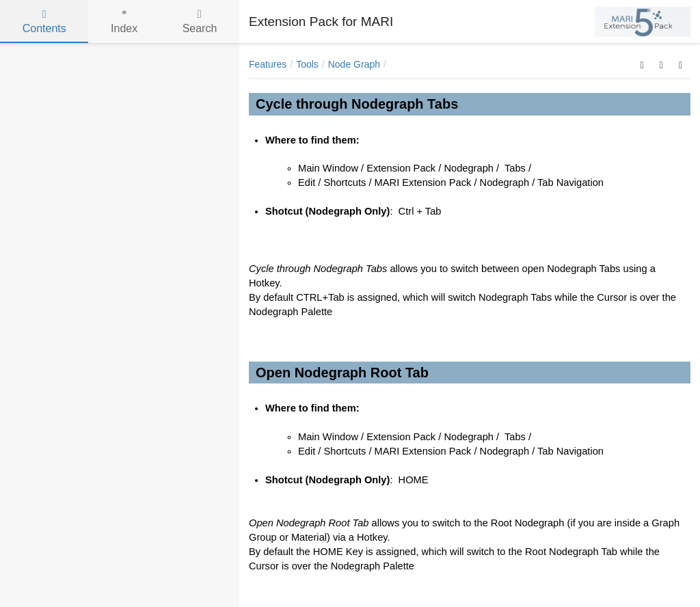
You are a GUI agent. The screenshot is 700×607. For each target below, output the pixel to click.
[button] (642, 64)
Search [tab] (200, 22)
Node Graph (354, 64)
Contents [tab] (44, 22)
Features (268, 64)
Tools (307, 64)
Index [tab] (124, 22)
